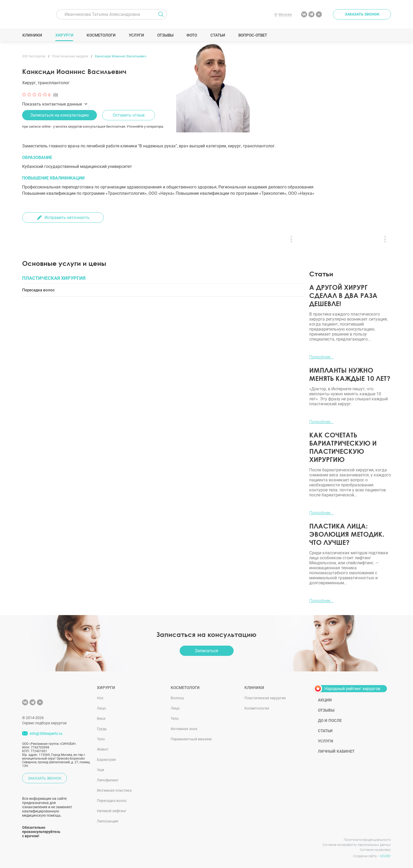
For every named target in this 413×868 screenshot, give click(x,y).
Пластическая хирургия (265, 698)
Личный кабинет (336, 751)
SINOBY (385, 856)
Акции (325, 700)
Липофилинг (108, 780)
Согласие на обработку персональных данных (357, 845)
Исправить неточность (67, 218)
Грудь (102, 729)
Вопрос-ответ (252, 35)
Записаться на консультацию (60, 115)
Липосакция (108, 821)
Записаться (206, 651)
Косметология (257, 708)
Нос (100, 698)
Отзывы (165, 35)
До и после (330, 721)
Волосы (177, 698)
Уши (100, 770)
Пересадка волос (112, 801)
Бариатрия (106, 760)
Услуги (136, 35)
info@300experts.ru (46, 734)
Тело (101, 739)
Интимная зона (184, 729)
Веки (101, 719)
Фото (192, 35)
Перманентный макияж (191, 739)
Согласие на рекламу (375, 850)
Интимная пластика (114, 790)
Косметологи (101, 35)
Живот (103, 749)
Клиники (32, 35)
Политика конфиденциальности (367, 840)
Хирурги (64, 35)
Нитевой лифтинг (112, 811)
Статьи (218, 35)
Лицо (101, 708)
